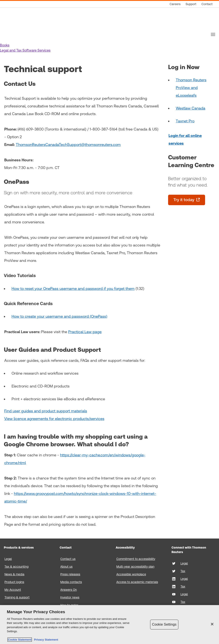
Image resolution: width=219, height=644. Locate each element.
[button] (5, 45)
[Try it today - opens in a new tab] (187, 200)
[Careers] (175, 4)
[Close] (212, 624)
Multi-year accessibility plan (135, 567)
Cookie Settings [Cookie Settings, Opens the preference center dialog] (164, 624)
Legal (8, 559)
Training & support (17, 597)
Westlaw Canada (191, 108)
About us (66, 567)
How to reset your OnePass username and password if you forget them (73, 289)
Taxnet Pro (185, 121)
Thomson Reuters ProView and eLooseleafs (191, 88)
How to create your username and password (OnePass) (59, 316)
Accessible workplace (131, 574)
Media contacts (71, 582)
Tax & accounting (16, 567)
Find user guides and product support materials (46, 411)
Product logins (14, 582)
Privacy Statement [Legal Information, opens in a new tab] (45, 640)
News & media (14, 574)
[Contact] (207, 4)
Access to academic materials (137, 582)
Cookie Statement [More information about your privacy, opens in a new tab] (20, 640)
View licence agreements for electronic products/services (54, 419)
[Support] (191, 4)
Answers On (69, 590)
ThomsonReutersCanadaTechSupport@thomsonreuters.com (68, 145)
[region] (109, 625)
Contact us (68, 559)
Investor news (70, 597)
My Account (13, 590)
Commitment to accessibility (136, 559)
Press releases (70, 574)
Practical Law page (85, 332)
